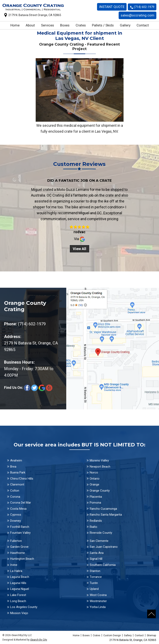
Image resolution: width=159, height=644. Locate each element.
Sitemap (151, 635)
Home (15, 25)
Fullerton (16, 541)
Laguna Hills (18, 583)
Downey (15, 521)
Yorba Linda (98, 607)
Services (47, 25)
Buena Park (18, 472)
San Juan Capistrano (104, 547)
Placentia (96, 497)
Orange (94, 484)
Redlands (96, 521)
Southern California (103, 565)
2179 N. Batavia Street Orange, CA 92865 (35, 15)
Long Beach (18, 601)
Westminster (98, 601)
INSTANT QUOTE (112, 7)
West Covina (98, 595)
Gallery (125, 25)
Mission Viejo (19, 613)
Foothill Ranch (20, 527)
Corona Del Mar (21, 503)
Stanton (95, 571)
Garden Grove (19, 547)
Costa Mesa (18, 509)
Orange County (100, 491)
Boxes (65, 25)
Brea (13, 467)
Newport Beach (100, 467)
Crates (81, 25)
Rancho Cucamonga (103, 509)
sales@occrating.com (137, 15)
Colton (15, 491)
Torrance (96, 577)
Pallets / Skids (103, 25)
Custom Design (112, 635)
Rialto (93, 527)
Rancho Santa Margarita (106, 515)
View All (79, 249)
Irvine (14, 565)
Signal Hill (96, 559)
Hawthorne (18, 553)
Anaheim (16, 460)
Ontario (95, 479)
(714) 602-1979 (144, 7)
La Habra (16, 571)
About (30, 25)
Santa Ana (97, 553)
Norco (94, 472)
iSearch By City (39, 640)
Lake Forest (18, 595)
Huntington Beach (22, 559)
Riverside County (101, 533)
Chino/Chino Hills (22, 479)
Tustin (94, 583)
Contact (143, 25)
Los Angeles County (24, 607)
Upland (94, 589)
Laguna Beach (20, 577)
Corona (15, 497)
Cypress (16, 515)
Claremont (17, 484)
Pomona (95, 503)
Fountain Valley (20, 533)
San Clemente (99, 541)
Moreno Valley (99, 460)
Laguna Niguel (20, 589)
